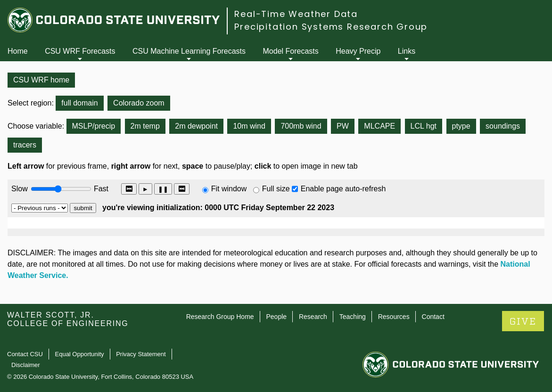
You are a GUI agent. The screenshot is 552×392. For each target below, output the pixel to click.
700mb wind (301, 126)
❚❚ (163, 189)
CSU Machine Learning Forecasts (189, 51)
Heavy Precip (358, 51)
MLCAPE (379, 126)
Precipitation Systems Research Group (331, 27)
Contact (433, 317)
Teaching (353, 317)
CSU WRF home (41, 80)
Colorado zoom (139, 103)
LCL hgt (424, 126)
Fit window (229, 189)
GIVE (523, 322)
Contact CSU (25, 354)
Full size (276, 189)
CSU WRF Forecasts (80, 51)
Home (18, 51)
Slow (20, 189)
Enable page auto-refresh (343, 189)
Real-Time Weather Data (296, 14)
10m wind (249, 126)
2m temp (145, 126)
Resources (394, 317)
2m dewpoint (196, 126)
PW (343, 126)
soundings (503, 126)
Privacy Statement (141, 354)
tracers (25, 145)
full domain (79, 103)
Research (313, 317)
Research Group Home (220, 317)
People (276, 317)
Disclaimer (26, 365)
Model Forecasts (291, 51)
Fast (100, 189)
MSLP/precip (94, 126)
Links (407, 51)
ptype (461, 126)
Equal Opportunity (80, 354)
